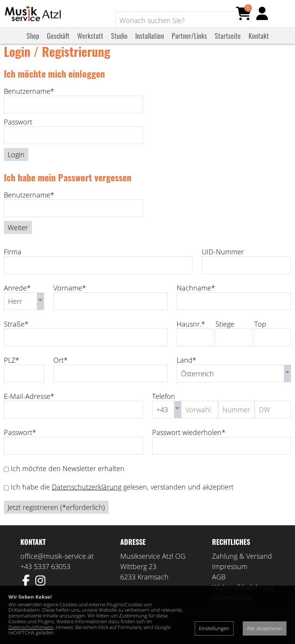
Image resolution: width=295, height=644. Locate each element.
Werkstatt (90, 43)
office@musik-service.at (57, 568)
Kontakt (259, 43)
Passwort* (20, 444)
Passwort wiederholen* (189, 444)
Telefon (164, 408)
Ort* (60, 372)
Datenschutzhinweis (31, 627)
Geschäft (58, 43)
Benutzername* (29, 103)
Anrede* (17, 299)
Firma (13, 263)
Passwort (18, 133)
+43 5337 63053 (45, 578)
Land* (186, 372)
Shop (33, 43)
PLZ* (12, 372)
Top (260, 335)
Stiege (225, 335)
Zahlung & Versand (242, 568)
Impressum (230, 578)
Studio (119, 43)
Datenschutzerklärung (87, 498)
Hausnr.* (191, 335)
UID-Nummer (223, 263)
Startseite (228, 43)
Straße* (16, 335)
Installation (150, 43)
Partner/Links (189, 43)
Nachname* (196, 299)
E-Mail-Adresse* (29, 408)
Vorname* (70, 299)
